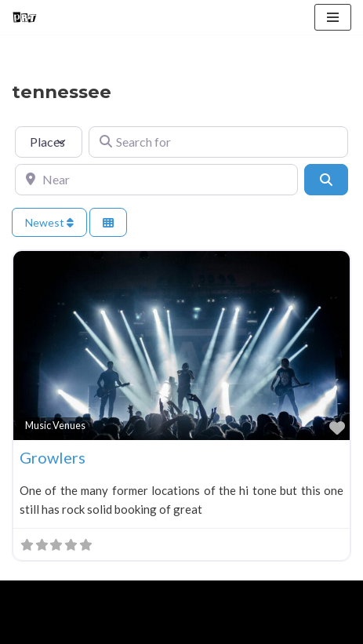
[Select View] (108, 222)
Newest (49, 222)
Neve (25, 596)
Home (30, 628)
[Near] (156, 180)
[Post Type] (49, 142)
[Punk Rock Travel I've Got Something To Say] (24, 17)
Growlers (53, 457)
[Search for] (218, 142)
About (83, 628)
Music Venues (55, 426)
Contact (190, 628)
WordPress (142, 596)
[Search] (326, 180)
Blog (134, 628)
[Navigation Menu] (333, 17)
